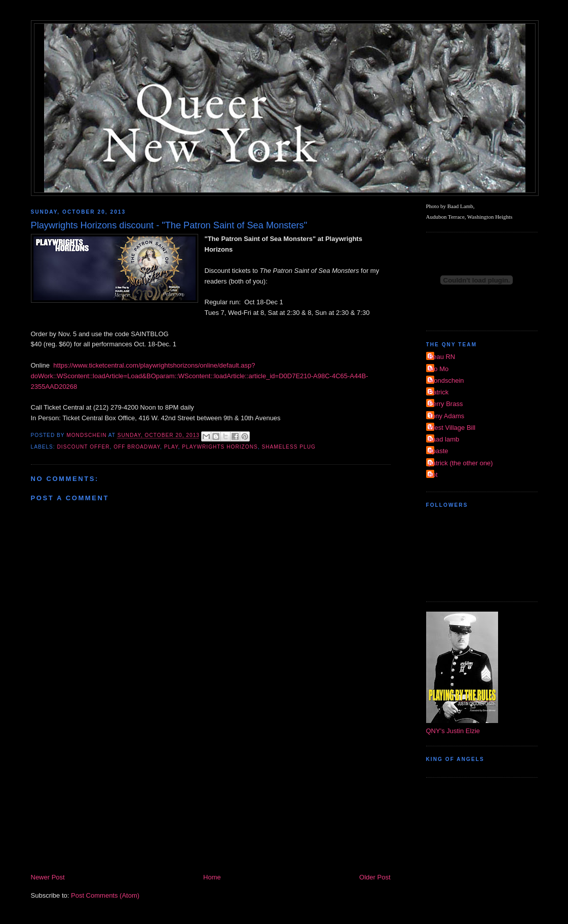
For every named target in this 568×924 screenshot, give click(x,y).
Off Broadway (137, 447)
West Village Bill (452, 428)
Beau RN (442, 357)
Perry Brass (446, 404)
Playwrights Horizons (220, 447)
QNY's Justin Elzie (453, 731)
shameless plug (288, 447)
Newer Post (48, 877)
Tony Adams (447, 416)
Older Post (375, 877)
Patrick (439, 392)
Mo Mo (439, 369)
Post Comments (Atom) (105, 895)
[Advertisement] (211, 796)
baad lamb (444, 439)
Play (171, 447)
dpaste (439, 451)
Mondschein (446, 380)
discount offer (84, 447)
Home (212, 877)
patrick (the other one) (461, 463)
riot (433, 475)
